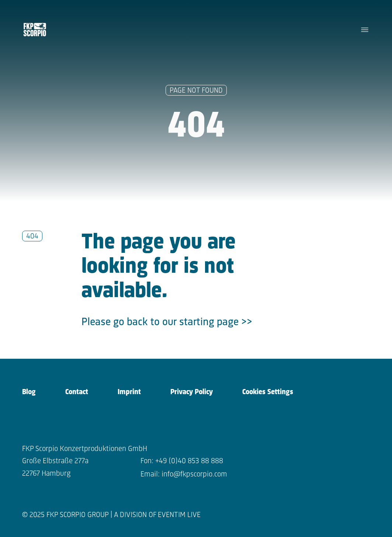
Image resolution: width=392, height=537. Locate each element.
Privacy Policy (192, 392)
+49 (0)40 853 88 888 (189, 461)
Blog (29, 392)
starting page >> (216, 322)
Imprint (129, 392)
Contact (77, 392)
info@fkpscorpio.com (194, 474)
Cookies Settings (268, 392)
